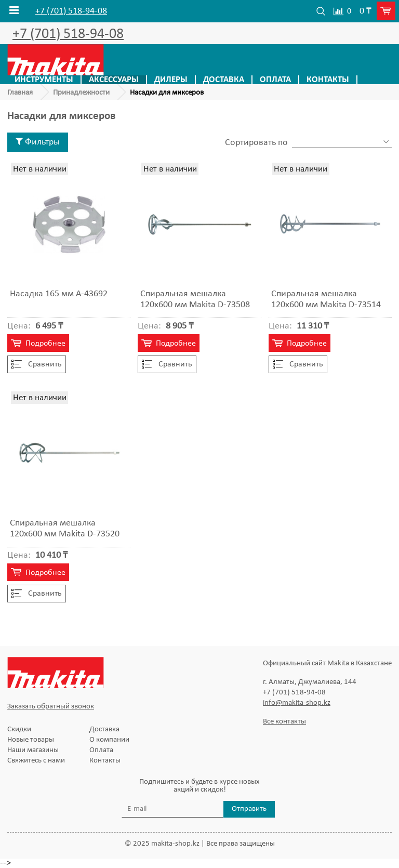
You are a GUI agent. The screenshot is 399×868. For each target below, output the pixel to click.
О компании (109, 740)
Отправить (249, 809)
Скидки (19, 729)
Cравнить (37, 364)
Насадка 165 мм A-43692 (59, 294)
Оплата (275, 80)
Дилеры (171, 80)
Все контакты (284, 722)
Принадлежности (81, 93)
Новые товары (31, 740)
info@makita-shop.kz (297, 703)
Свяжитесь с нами (36, 761)
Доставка (224, 80)
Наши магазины (33, 750)
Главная (20, 93)
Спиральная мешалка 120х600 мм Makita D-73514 (326, 299)
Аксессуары (114, 80)
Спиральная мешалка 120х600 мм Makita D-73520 (65, 529)
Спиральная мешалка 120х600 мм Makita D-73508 (195, 299)
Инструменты (44, 80)
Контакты (328, 80)
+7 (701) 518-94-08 (71, 11)
